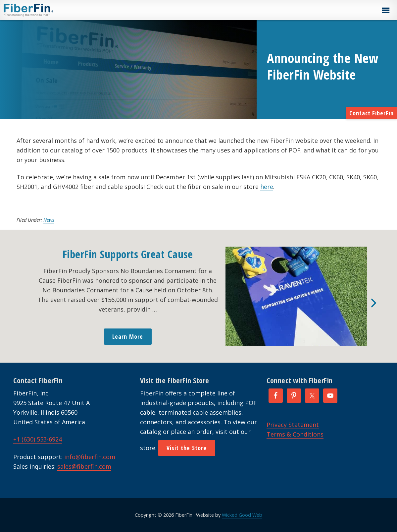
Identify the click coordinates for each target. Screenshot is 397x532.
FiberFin (41, 10)
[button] (385, 11)
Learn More (128, 336)
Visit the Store (187, 448)
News (49, 220)
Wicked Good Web (242, 515)
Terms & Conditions (295, 434)
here (267, 187)
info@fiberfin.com (90, 457)
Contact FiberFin (372, 113)
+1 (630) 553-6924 (38, 439)
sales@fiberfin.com (84, 466)
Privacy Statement (293, 425)
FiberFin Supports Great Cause (128, 254)
